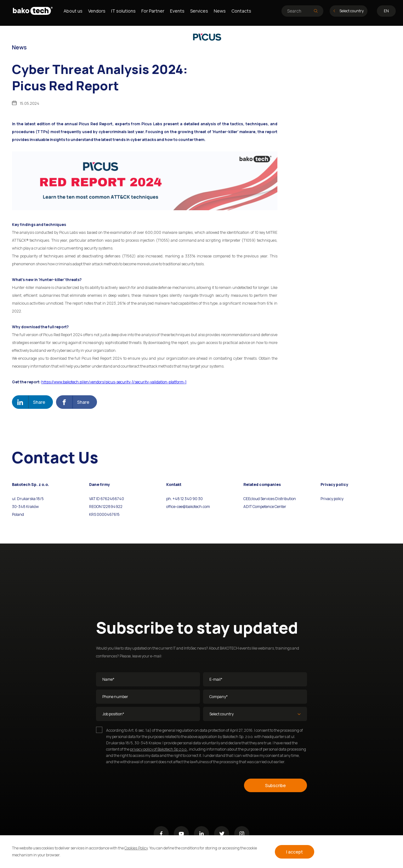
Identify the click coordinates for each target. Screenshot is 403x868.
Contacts (241, 11)
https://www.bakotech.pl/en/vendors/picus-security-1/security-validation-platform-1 (114, 382)
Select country (349, 11)
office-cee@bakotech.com (188, 507)
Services (199, 11)
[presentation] (144, 784)
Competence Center (269, 507)
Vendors (97, 11)
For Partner (153, 11)
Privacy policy (332, 499)
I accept (295, 852)
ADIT (248, 507)
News (220, 11)
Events (177, 11)
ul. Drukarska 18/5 (28, 499)
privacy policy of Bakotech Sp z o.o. (159, 749)
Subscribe (275, 785)
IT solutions (123, 11)
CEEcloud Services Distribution (270, 499)
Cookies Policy (136, 848)
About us (73, 11)
